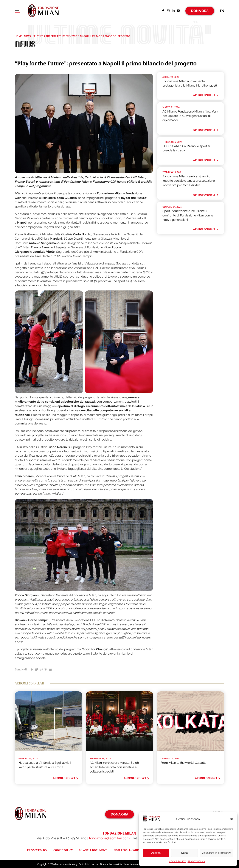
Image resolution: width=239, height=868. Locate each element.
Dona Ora (200, 10)
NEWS (28, 36)
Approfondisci (206, 94)
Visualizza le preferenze (217, 853)
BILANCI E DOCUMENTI (93, 849)
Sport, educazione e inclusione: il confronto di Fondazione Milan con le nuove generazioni (188, 215)
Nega (184, 853)
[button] (232, 819)
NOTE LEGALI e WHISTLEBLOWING (135, 849)
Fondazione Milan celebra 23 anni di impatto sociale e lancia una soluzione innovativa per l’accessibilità (189, 180)
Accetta (156, 853)
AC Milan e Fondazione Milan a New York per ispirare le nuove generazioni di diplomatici (190, 115)
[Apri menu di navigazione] (18, 11)
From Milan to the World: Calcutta (184, 762)
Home (18, 36)
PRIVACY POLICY (196, 861)
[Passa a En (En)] (222, 10)
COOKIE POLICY (177, 861)
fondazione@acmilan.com (109, 837)
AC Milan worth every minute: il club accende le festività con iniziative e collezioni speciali (114, 766)
